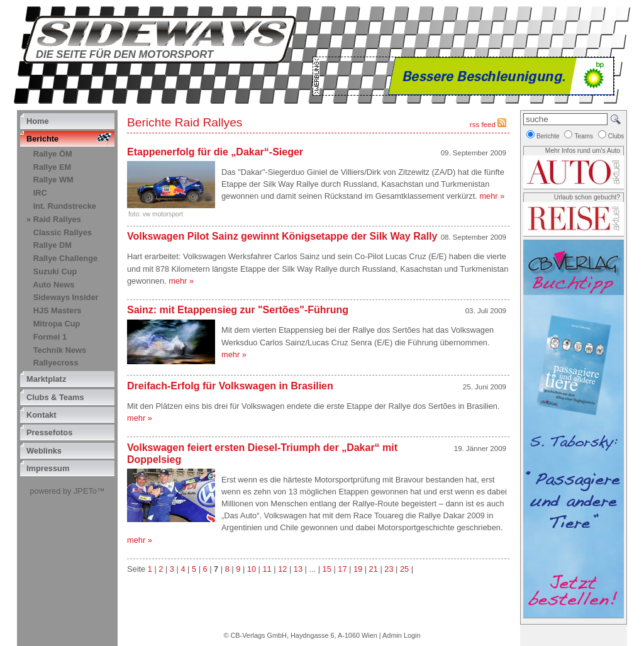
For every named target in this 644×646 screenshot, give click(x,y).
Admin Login (401, 635)
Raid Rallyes (57, 219)
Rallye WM (53, 180)
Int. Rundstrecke (65, 206)
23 (389, 569)
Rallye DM (53, 245)
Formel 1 (50, 337)
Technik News (60, 350)
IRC (40, 193)
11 (267, 569)
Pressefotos (49, 432)
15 (327, 569)
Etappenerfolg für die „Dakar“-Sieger (217, 152)
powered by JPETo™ (67, 491)
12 (282, 569)
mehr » (492, 196)
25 (404, 569)
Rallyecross (56, 363)
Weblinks (44, 451)
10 (252, 569)
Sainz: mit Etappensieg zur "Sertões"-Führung (241, 310)
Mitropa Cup (57, 324)
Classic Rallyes (63, 232)
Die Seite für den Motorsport (125, 54)
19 (358, 569)
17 (342, 569)
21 (374, 569)
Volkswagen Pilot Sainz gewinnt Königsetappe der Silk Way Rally (282, 236)
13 (298, 569)
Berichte (42, 139)
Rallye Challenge (65, 258)
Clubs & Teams (55, 397)
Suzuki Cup (55, 271)
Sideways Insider (66, 297)
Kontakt (42, 415)
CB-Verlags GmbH (258, 635)
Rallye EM (52, 167)
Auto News (53, 285)
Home (38, 121)
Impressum (48, 468)
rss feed (488, 125)
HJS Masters (58, 310)
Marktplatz (46, 379)
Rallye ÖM (53, 154)
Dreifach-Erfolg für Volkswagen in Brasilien (230, 386)
